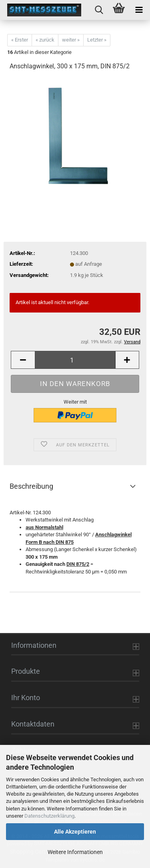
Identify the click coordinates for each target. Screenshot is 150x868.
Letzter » (97, 40)
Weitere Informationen (75, 852)
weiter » (71, 40)
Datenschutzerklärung (49, 816)
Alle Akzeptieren (75, 832)
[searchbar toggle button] (99, 10)
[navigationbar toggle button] (139, 10)
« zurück (45, 40)
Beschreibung (31, 486)
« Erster (20, 40)
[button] (23, 360)
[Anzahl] (75, 360)
